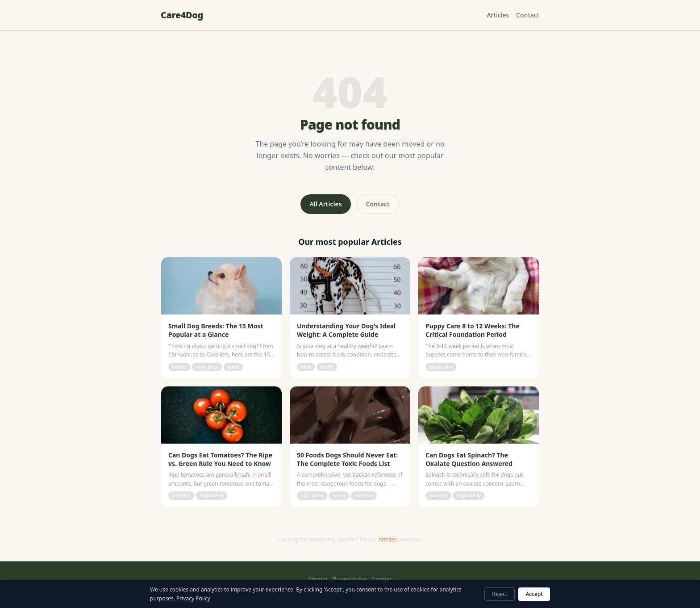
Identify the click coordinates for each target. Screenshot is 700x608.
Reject (500, 594)
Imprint (318, 579)
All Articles (325, 204)
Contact (528, 15)
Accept (534, 594)
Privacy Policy (350, 579)
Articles (498, 15)
